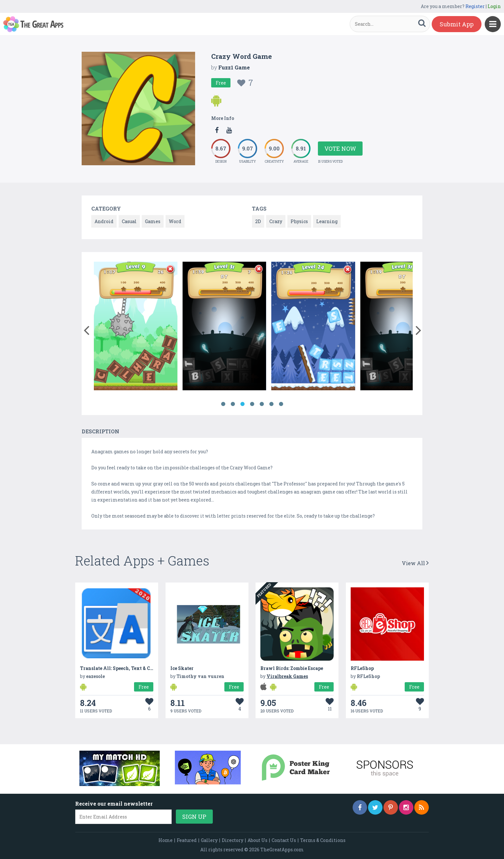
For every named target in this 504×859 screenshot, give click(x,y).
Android (104, 221)
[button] (86, 329)
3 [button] (242, 404)
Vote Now (340, 149)
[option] (136, 327)
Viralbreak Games (287, 676)
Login (494, 6)
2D (258, 221)
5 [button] (262, 404)
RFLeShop (362, 668)
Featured (187, 840)
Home (166, 840)
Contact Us (284, 840)
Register (475, 6)
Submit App (457, 24)
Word (175, 221)
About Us (257, 840)
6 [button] (271, 404)
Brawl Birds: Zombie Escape (292, 668)
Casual (129, 221)
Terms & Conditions (323, 840)
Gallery (209, 840)
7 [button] (281, 404)
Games (153, 221)
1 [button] (223, 404)
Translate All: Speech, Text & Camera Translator (135, 668)
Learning (327, 221)
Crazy (276, 221)
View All (415, 563)
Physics (299, 221)
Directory (233, 840)
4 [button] (252, 404)
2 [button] (233, 404)
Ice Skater (182, 668)
